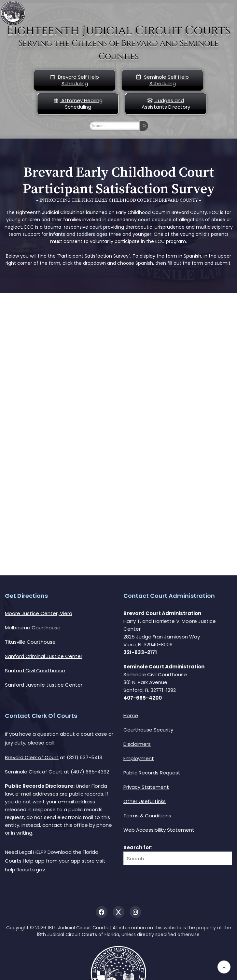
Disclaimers (137, 744)
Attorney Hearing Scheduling (78, 104)
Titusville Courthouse (30, 642)
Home (131, 715)
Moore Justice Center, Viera (39, 613)
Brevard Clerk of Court (32, 757)
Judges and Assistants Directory (166, 104)
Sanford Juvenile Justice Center (44, 685)
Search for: (138, 847)
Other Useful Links (145, 801)
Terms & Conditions (147, 816)
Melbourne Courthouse (33, 628)
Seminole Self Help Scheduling (162, 80)
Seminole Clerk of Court (34, 772)
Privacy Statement (146, 787)
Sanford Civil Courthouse (35, 671)
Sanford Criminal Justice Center (44, 656)
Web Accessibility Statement (159, 830)
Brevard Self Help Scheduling (75, 80)
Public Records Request (152, 773)
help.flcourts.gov (25, 870)
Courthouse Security (148, 730)
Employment (139, 758)
